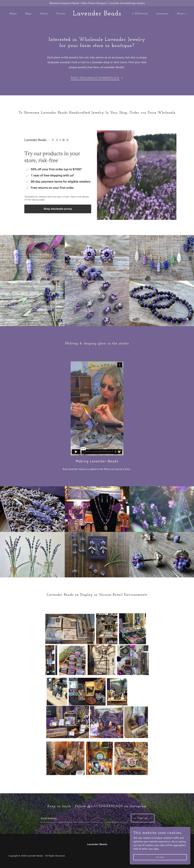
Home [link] (13, 14)
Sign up (143, 818)
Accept (160, 857)
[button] (181, 14)
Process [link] (61, 14)
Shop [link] (28, 14)
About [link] (44, 14)
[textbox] (83, 818)
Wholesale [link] (141, 14)
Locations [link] (163, 14)
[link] (97, 14)
